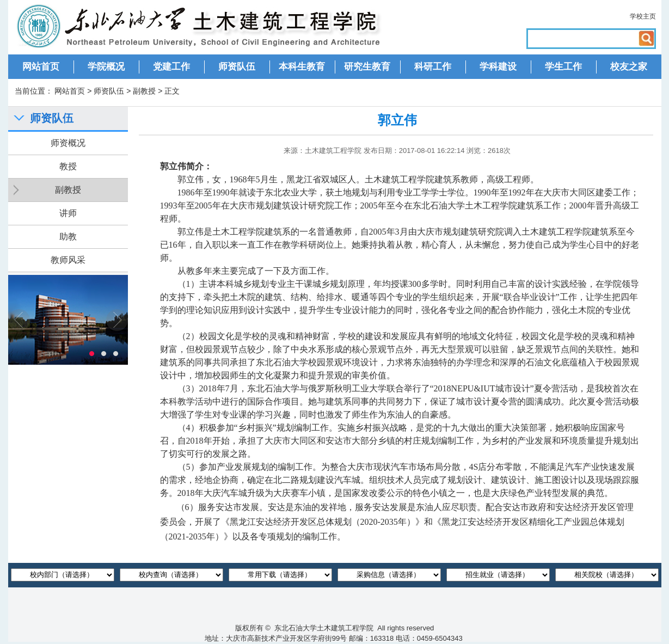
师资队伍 (237, 67)
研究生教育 (367, 67)
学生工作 (563, 67)
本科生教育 (302, 67)
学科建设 (498, 67)
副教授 (144, 91)
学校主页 (643, 16)
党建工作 (171, 67)
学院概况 (106, 67)
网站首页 (41, 67)
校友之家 (629, 67)
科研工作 (433, 67)
